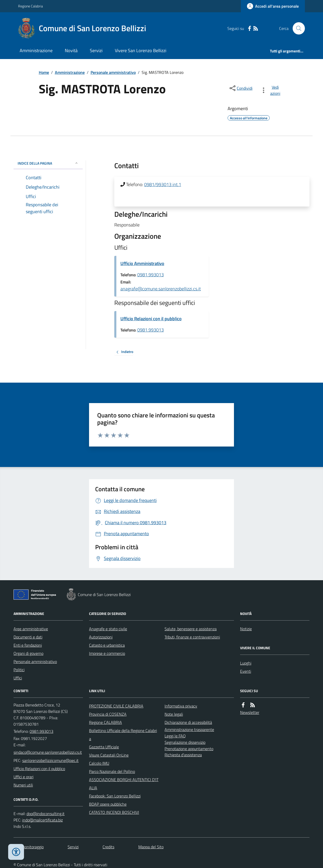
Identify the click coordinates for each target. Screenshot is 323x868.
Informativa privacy (181, 706)
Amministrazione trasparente (189, 729)
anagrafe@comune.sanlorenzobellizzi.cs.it (161, 289)
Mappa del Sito (151, 847)
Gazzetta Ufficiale (104, 747)
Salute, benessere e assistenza (191, 629)
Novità (71, 50)
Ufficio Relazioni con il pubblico (151, 319)
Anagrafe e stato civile (108, 629)
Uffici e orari (23, 777)
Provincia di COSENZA (108, 714)
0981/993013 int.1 (163, 184)
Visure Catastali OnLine (109, 755)
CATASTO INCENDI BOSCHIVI (114, 812)
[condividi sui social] (241, 88)
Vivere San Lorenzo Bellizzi (141, 50)
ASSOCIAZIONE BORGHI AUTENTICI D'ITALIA (124, 784)
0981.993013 (151, 275)
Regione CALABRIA (105, 722)
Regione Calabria (30, 6)
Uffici (18, 678)
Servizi (96, 50)
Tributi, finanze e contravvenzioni (192, 637)
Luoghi (246, 663)
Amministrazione (36, 50)
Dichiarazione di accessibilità (188, 722)
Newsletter (250, 712)
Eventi (246, 671)
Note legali (174, 714)
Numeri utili (23, 785)
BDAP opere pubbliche (108, 804)
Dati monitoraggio (29, 847)
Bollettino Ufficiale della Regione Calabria (123, 735)
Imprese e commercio (107, 653)
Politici (19, 670)
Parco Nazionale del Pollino (112, 771)
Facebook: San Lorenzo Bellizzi (115, 796)
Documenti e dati (28, 637)
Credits (108, 847)
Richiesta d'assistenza (183, 755)
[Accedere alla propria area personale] (273, 6)
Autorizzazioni (101, 637)
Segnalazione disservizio (185, 742)
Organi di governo (28, 653)
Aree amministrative (31, 629)
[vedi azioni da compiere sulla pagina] (272, 90)
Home (44, 72)
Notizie (246, 629)
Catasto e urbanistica (107, 645)
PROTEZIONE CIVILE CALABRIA (116, 706)
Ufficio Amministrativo (142, 263)
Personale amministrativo (113, 72)
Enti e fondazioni (28, 645)
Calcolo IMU (99, 763)
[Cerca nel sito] (297, 28)
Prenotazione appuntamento (189, 749)
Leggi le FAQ (175, 736)
